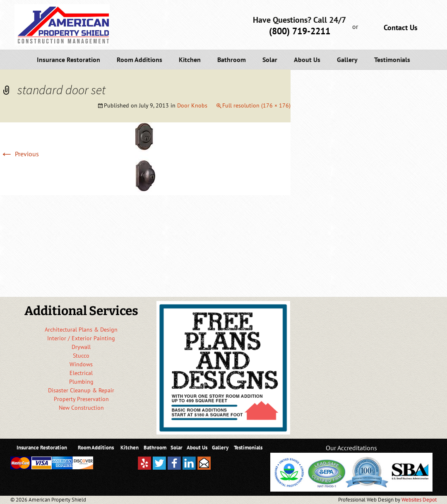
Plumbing (81, 382)
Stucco (81, 356)
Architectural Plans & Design (81, 330)
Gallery (347, 60)
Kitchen (190, 60)
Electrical (81, 373)
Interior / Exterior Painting (81, 338)
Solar (270, 60)
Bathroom (232, 60)
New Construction (81, 408)
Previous (19, 154)
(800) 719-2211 (300, 31)
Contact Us (401, 27)
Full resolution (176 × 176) (256, 105)
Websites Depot (419, 500)
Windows (81, 364)
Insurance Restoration (68, 60)
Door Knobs (192, 105)
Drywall (81, 347)
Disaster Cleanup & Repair (81, 390)
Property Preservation (81, 399)
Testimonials (392, 60)
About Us (307, 60)
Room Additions (139, 60)
